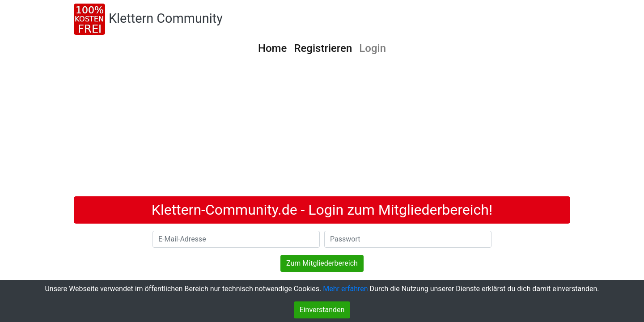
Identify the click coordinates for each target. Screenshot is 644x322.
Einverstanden (322, 310)
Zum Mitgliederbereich (322, 263)
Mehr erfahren (345, 289)
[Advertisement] (322, 129)
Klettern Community (166, 18)
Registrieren (323, 48)
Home (272, 48)
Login (373, 48)
